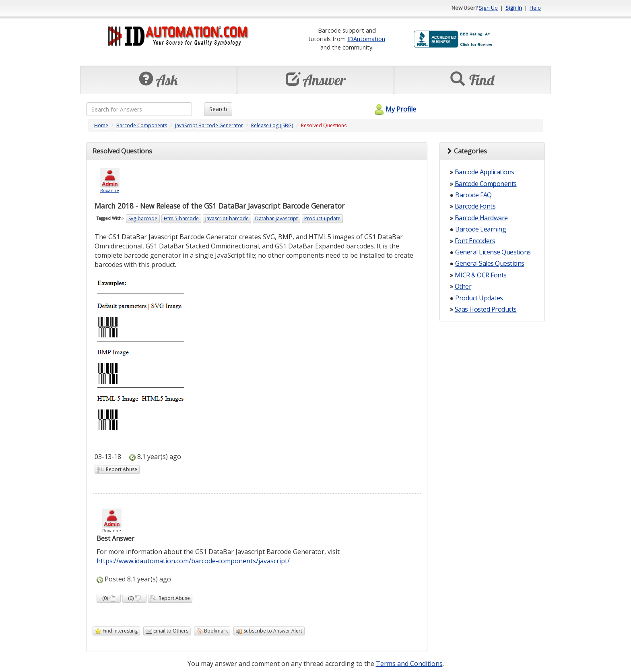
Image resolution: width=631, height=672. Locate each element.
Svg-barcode (143, 218)
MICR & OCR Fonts (481, 275)
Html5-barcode (181, 218)
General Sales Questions (490, 263)
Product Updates (479, 298)
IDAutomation (366, 39)
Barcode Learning (480, 229)
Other (463, 286)
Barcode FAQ (473, 195)
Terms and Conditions (409, 664)
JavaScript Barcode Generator (209, 125)
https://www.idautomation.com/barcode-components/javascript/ (193, 561)
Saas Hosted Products (486, 309)
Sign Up (488, 8)
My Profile (394, 109)
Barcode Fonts (475, 206)
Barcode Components (142, 125)
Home (101, 125)
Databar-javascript (276, 218)
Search (218, 109)
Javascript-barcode (227, 218)
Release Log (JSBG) (272, 125)
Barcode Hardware (481, 218)
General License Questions (493, 252)
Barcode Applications (485, 172)
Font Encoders (475, 241)
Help (535, 8)
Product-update (322, 218)
